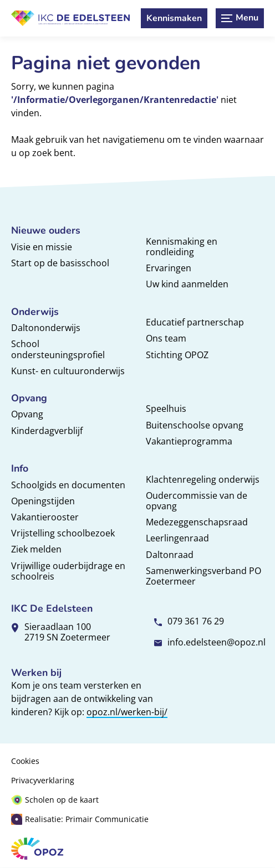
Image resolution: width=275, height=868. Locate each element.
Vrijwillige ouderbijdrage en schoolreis (68, 571)
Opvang (27, 414)
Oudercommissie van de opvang (197, 501)
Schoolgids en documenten (68, 485)
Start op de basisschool (60, 263)
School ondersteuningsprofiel (58, 349)
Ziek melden (36, 549)
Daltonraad (170, 555)
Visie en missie (42, 247)
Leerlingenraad (177, 538)
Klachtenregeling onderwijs (203, 479)
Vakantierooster (45, 517)
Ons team (166, 338)
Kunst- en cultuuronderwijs (68, 371)
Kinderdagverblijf (47, 431)
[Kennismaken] (174, 18)
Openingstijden (43, 501)
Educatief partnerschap (195, 322)
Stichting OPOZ (177, 355)
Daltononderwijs (46, 328)
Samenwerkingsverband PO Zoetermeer (203, 576)
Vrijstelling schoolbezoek (63, 533)
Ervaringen (169, 268)
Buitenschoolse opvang (195, 425)
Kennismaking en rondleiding (182, 247)
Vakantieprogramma (189, 441)
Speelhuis (166, 409)
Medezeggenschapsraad (197, 522)
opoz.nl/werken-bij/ (127, 712)
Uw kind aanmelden (187, 284)
